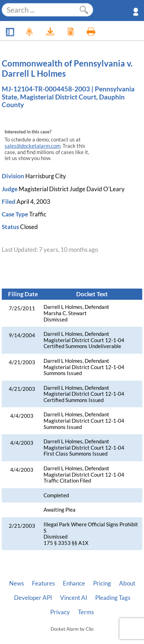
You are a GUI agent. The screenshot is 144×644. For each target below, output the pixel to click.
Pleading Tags (113, 598)
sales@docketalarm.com (32, 146)
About (127, 583)
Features (43, 583)
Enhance (74, 583)
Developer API (33, 598)
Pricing (102, 583)
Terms (86, 612)
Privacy (60, 612)
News (17, 583)
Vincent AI (74, 598)
